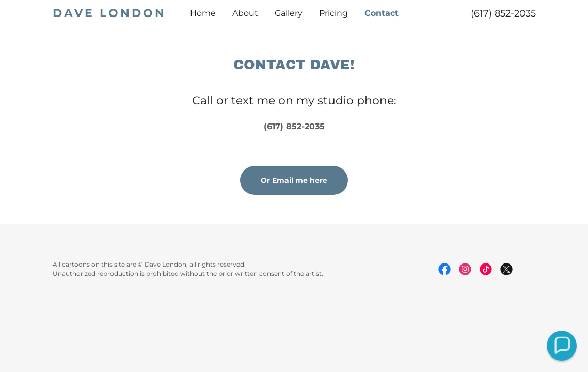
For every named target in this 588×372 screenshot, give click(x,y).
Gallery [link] (289, 13)
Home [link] (203, 13)
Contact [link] (382, 13)
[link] (113, 14)
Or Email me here (294, 180)
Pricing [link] (333, 13)
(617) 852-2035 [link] (503, 13)
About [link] (245, 13)
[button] (561, 345)
